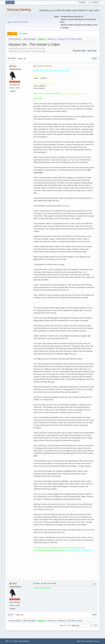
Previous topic (79, 51)
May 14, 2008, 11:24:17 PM (42, 66)
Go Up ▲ (97, 641)
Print (94, 59)
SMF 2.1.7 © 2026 (11, 641)
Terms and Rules (87, 641)
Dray (14, 66)
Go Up (10, 615)
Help (78, 641)
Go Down (12, 59)
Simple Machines (24, 641)
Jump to (62, 626)
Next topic (92, 51)
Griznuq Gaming (19, 10)
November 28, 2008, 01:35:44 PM (45, 583)
